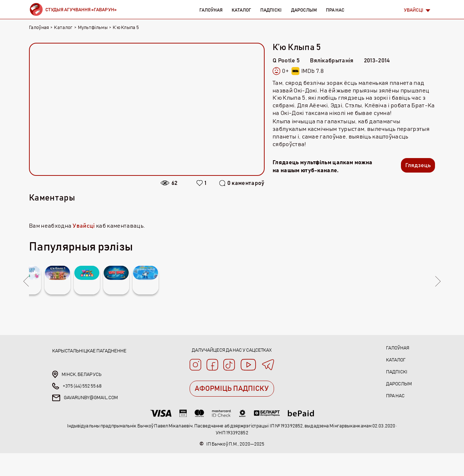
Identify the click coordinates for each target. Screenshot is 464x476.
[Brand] (73, 9)
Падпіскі (271, 10)
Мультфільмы (93, 28)
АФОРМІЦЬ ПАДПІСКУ (232, 414)
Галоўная (211, 10)
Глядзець (415, 166)
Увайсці (84, 226)
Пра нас (335, 10)
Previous (26, 293)
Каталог (241, 10)
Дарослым (304, 10)
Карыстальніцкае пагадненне (89, 375)
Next (438, 293)
